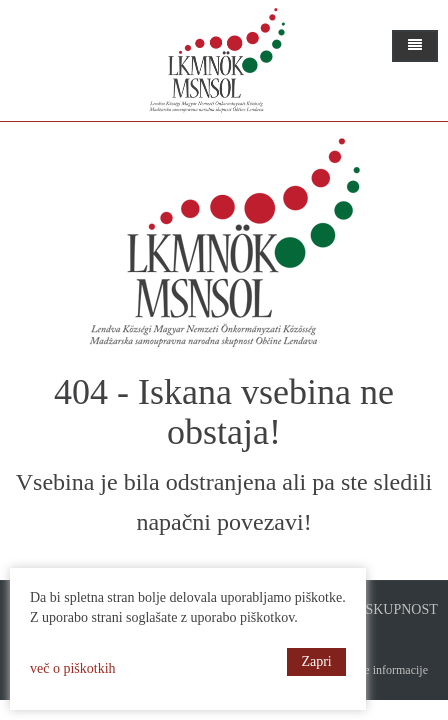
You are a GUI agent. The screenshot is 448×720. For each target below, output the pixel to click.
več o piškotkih (73, 668)
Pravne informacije (382, 670)
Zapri (316, 661)
